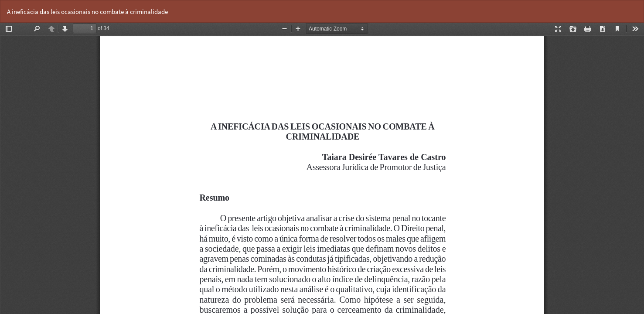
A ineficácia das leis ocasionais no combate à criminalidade (87, 12)
